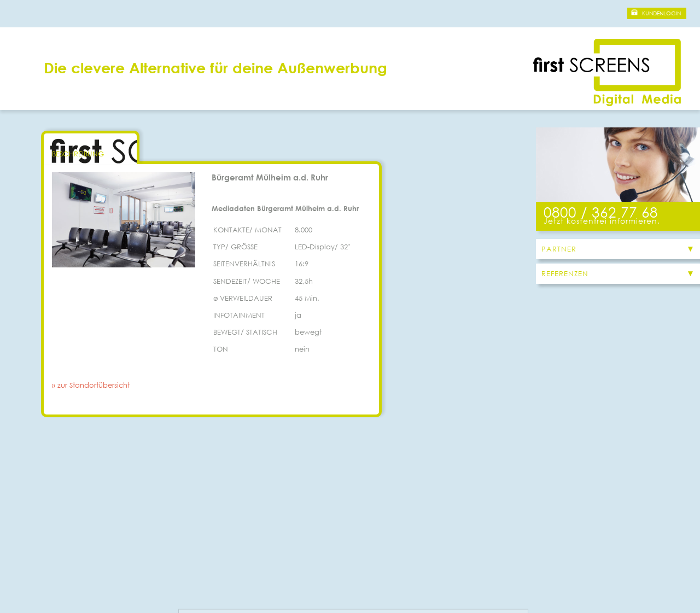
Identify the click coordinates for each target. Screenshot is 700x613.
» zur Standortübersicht (91, 385)
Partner (559, 249)
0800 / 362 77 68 (601, 212)
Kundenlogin (661, 13)
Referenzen (565, 274)
